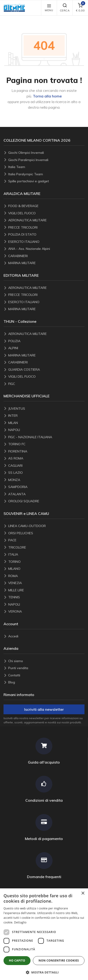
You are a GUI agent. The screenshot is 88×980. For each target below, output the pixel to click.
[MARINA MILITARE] (46, 263)
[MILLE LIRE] (46, 590)
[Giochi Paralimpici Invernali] (46, 160)
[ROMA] (46, 576)
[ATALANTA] (46, 494)
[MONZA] (46, 480)
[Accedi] (46, 636)
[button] (15, 8)
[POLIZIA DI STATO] (46, 235)
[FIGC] (46, 384)
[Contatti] (46, 675)
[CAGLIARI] (46, 466)
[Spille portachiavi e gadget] (46, 181)
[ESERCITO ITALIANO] (46, 242)
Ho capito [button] (17, 960)
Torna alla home (47, 96)
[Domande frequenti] (44, 866)
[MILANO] (46, 569)
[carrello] (80, 8)
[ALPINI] (46, 348)
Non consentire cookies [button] (59, 960)
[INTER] (46, 416)
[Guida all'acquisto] (44, 751)
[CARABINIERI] (46, 256)
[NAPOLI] (46, 430)
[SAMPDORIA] (46, 487)
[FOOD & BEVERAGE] (46, 206)
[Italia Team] (46, 167)
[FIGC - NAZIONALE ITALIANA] (46, 437)
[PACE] (46, 540)
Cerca (65, 8)
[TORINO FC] (46, 444)
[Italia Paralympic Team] (46, 174)
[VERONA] (46, 612)
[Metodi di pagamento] (44, 827)
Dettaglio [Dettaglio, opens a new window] (20, 922)
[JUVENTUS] (46, 409)
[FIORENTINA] (46, 451)
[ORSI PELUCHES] (46, 533)
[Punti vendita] (46, 668)
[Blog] (46, 682)
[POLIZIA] (46, 341)
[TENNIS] (46, 597)
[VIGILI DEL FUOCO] (46, 213)
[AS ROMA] (46, 458)
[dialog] (44, 934)
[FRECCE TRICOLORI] (46, 228)
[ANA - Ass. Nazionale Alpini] (46, 249)
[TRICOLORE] (46, 547)
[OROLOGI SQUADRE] (46, 501)
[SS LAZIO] (46, 473)
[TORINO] (46, 562)
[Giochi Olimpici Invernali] (46, 153)
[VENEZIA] (46, 583)
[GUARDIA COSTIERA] (46, 370)
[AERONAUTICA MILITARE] (46, 220)
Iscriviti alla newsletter (44, 709)
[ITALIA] (46, 555)
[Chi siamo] (46, 661)
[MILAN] (46, 423)
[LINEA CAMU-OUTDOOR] (46, 526)
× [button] (83, 893)
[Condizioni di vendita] (44, 789)
